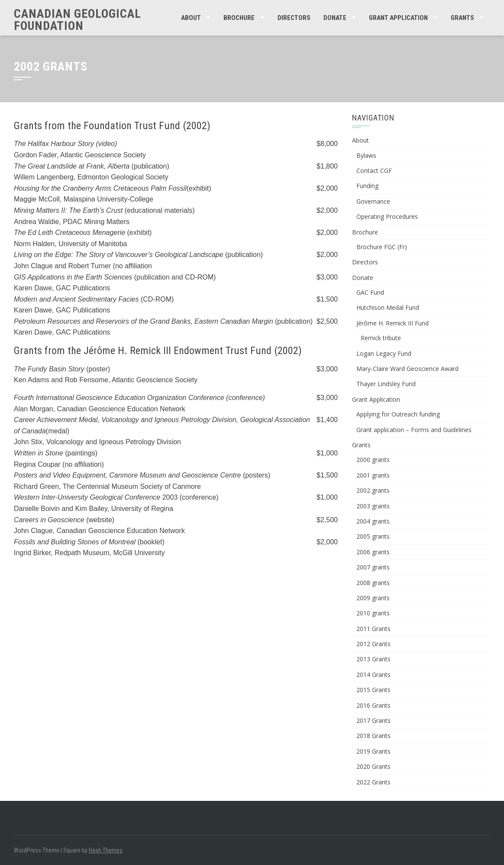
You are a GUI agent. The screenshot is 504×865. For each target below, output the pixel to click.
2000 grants (373, 460)
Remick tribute (381, 338)
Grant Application (398, 18)
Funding (367, 186)
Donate (335, 18)
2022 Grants (373, 782)
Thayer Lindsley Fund (386, 384)
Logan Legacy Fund (384, 353)
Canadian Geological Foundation (78, 20)
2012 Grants (373, 644)
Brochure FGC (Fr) (382, 247)
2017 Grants (373, 720)
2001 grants (373, 475)
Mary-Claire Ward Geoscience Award (407, 369)
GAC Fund (370, 292)
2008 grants (373, 583)
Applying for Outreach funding (398, 414)
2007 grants (373, 567)
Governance (373, 201)
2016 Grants (373, 705)
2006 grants (373, 552)
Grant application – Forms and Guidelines (414, 430)
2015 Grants (373, 690)
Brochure (239, 18)
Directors (294, 18)
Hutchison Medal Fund (388, 307)
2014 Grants (373, 675)
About (191, 18)
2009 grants (373, 598)
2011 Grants (373, 629)
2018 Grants (373, 736)
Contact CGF (374, 171)
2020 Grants (373, 766)
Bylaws (366, 155)
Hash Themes (106, 850)
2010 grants (373, 613)
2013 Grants (373, 659)
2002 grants (373, 490)
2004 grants (373, 521)
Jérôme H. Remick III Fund (393, 323)
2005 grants (373, 536)
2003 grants (373, 506)
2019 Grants (373, 751)
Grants (462, 18)
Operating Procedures (387, 216)
